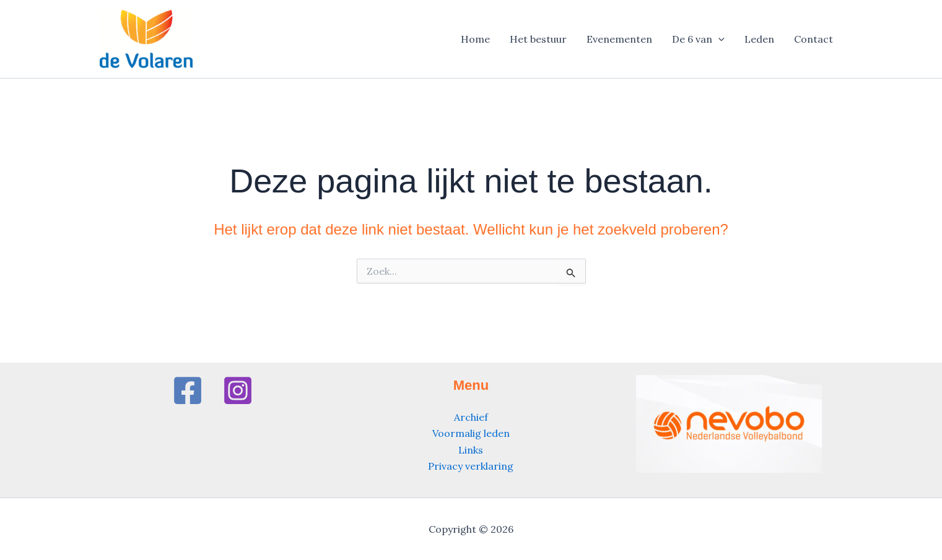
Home (475, 39)
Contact (813, 39)
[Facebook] (188, 390)
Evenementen (619, 39)
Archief (471, 417)
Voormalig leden (471, 433)
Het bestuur (538, 39)
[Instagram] (238, 390)
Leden (759, 39)
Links (471, 450)
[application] (718, 39)
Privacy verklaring (471, 466)
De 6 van (698, 39)
